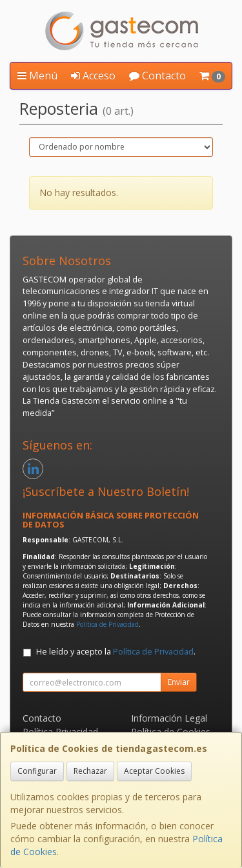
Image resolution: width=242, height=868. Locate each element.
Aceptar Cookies (154, 771)
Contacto (157, 75)
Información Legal (169, 718)
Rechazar (90, 771)
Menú (37, 75)
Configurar (37, 771)
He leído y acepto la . (116, 652)
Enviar (179, 682)
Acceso (93, 75)
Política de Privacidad (107, 624)
